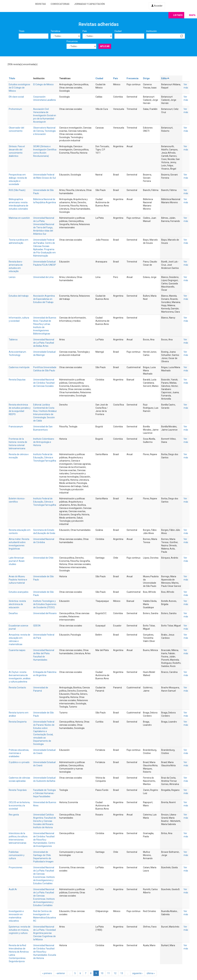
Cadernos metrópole (19, 367)
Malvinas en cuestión (19, 218)
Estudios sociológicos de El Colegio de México (19, 88)
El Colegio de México (43, 84)
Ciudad (118, 31)
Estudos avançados (19, 592)
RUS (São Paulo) (17, 190)
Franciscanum (16, 427)
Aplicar (105, 46)
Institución (152, 31)
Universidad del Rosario (45, 613)
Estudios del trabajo (19, 296)
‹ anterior (60, 973)
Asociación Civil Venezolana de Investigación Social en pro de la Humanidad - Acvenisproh (45, 115)
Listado (178, 15)
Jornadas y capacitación (89, 4)
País (85, 31)
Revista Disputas (17, 380)
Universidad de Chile (43, 558)
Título (22, 31)
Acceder (157, 6)
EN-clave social (16, 97)
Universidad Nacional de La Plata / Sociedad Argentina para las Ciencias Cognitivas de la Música (44, 933)
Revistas (41, 4)
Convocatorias (60, 4)
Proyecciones (16, 867)
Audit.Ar (13, 889)
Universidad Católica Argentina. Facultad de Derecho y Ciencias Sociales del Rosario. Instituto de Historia (45, 821)
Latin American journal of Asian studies (17, 561)
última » (151, 973)
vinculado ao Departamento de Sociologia (42, 741)
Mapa (192, 15)
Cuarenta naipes (17, 650)
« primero (47, 973)
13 (122, 973)
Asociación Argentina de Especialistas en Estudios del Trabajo (44, 299)
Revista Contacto (17, 688)
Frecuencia (72, 41)
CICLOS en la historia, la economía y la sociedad (19, 806)
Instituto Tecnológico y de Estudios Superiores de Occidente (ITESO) (45, 604)
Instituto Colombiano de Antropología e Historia (44, 442)
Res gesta (14, 815)
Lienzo (12, 277)
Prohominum (15, 109)
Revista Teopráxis (18, 790)
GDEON (37, 626)
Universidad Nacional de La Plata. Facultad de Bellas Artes (44, 343)
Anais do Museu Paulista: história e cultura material (18, 580)
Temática (55, 31)
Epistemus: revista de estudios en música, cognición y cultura (20, 930)
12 (115, 973)
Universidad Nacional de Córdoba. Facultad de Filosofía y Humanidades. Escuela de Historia (45, 952)
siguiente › (138, 973)
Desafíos (13, 613)
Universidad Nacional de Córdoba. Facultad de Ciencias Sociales (44, 383)
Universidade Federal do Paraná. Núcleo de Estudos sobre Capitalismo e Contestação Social (44, 728)
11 (109, 973)
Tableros (13, 340)
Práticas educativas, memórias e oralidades (19, 753)
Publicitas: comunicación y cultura (17, 855)
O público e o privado (19, 762)
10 (102, 973)
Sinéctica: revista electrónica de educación (17, 604)
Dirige (146, 78)
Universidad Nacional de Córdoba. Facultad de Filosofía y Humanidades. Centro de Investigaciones (44, 840)
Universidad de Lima (43, 277)
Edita (165, 78)
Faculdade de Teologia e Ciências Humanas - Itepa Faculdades (44, 793)
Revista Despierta (18, 722)
